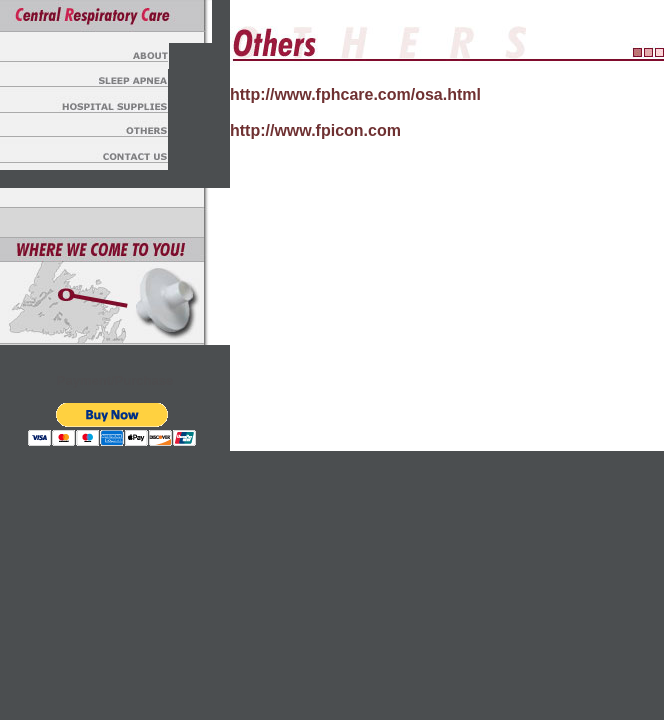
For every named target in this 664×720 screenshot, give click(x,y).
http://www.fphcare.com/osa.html (355, 94)
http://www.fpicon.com (315, 130)
